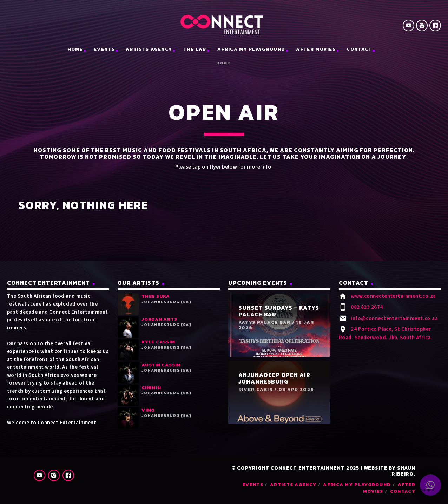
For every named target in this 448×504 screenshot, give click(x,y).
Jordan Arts (159, 319)
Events (104, 49)
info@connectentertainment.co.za (394, 318)
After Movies (316, 49)
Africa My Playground (251, 49)
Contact (359, 49)
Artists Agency (149, 49)
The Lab (195, 49)
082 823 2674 (367, 307)
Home (223, 63)
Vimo (148, 410)
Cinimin (151, 388)
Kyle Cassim (158, 342)
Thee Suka (156, 296)
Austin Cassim (161, 365)
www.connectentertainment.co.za (393, 296)
